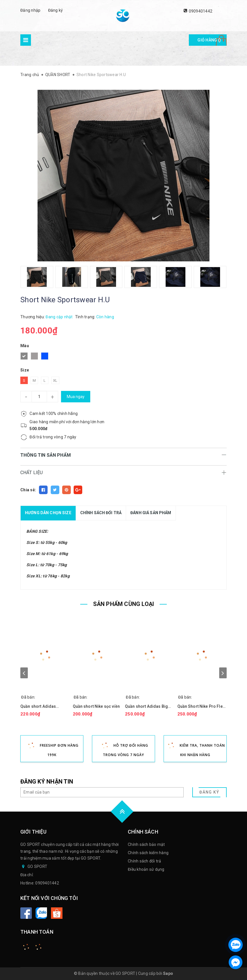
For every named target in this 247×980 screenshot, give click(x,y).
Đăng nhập (30, 10)
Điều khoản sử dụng (146, 869)
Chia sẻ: (28, 490)
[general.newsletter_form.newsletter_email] (102, 792)
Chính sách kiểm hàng (148, 853)
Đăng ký (56, 10)
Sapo (168, 973)
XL (55, 380)
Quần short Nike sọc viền (96, 706)
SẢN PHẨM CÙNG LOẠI (124, 604)
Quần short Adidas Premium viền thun (38, 706)
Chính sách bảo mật (146, 844)
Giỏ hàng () (209, 40)
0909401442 (201, 11)
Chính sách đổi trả (145, 861)
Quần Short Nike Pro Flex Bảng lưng (201, 706)
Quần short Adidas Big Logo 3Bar (146, 706)
